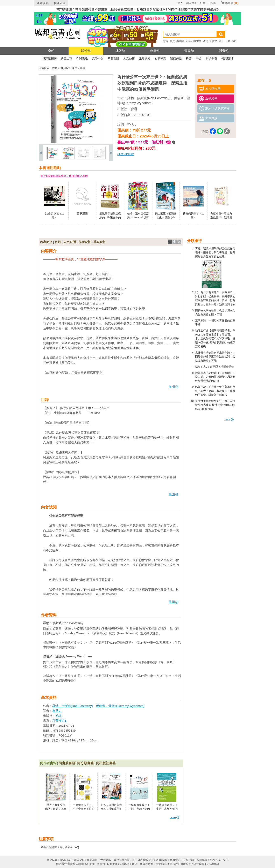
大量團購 (106, 860)
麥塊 (205, 41)
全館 (51, 51)
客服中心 (175, 860)
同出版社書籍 (106, 763)
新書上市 (66, 58)
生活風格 (145, 58)
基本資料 (99, 242)
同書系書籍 (67, 763)
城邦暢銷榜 (49, 58)
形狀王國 (82, 214)
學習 (199, 58)
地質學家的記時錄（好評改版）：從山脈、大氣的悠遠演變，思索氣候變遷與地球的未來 (215, 377)
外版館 (120, 51)
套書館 (155, 51)
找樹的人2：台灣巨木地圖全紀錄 (215, 367)
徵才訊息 (65, 860)
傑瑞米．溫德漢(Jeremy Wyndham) (120, 706)
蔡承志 (57, 711)
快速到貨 (60, 3)
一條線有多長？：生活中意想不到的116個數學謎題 (84, 809)
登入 (180, 3)
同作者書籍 (48, 763)
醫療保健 (176, 58)
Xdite (189, 41)
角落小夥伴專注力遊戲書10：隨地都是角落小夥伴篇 (221, 218)
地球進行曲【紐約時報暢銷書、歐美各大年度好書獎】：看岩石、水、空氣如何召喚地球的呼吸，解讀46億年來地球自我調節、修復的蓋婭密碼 (215, 338)
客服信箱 (189, 860)
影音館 (224, 51)
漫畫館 (189, 51)
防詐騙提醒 (160, 860)
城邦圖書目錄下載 (124, 860)
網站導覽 (92, 860)
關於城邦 (52, 860)
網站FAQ (79, 860)
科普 (189, 58)
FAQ (76, 847)
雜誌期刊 (227, 58)
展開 (173, 387)
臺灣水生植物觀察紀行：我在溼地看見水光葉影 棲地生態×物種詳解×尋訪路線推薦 (215, 405)
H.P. (228, 41)
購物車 (232, 3)
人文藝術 (129, 58)
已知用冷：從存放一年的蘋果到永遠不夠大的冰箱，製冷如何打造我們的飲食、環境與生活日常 (215, 391)
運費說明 (43, 3)
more (229, 419)
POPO (197, 41)
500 (234, 41)
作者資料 (85, 242)
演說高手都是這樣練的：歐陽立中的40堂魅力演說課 (110, 218)
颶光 (172, 41)
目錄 (58, 242)
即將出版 (82, 58)
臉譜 (134, 109)
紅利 (203, 3)
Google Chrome (85, 864)
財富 (165, 41)
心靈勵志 (160, 58)
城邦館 (86, 51)
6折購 (212, 3)
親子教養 (211, 58)
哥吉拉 (213, 41)
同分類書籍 (85, 763)
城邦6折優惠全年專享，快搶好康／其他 (64, 176)
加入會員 (191, 3)
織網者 (180, 41)
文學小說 (98, 58)
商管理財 (113, 58)
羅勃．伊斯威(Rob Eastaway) (149, 98)
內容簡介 (46, 242)
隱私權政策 (144, 860)
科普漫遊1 (59, 721)
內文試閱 (70, 242)
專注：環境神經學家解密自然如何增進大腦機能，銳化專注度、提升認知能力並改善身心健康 (215, 252)
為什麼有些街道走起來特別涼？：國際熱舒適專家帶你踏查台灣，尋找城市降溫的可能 (215, 357)
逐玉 (221, 41)
